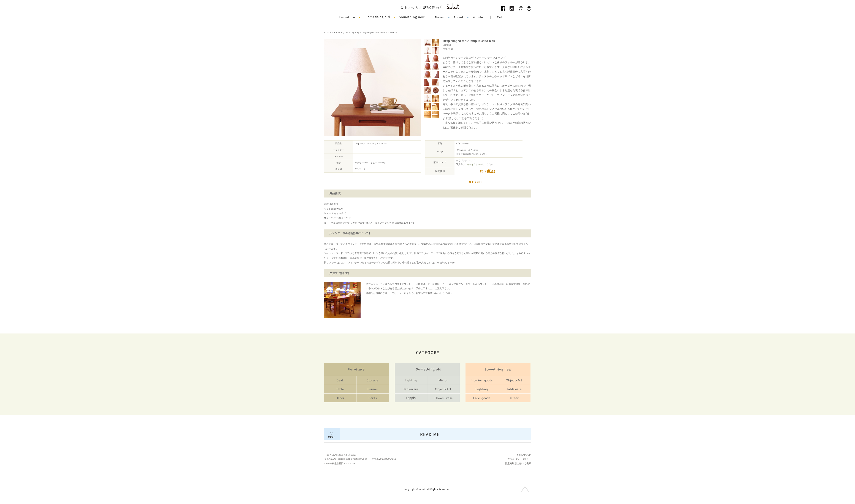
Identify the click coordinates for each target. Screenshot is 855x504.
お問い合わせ (524, 455)
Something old (341, 32)
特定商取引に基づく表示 (518, 463)
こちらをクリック (473, 164)
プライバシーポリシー (519, 459)
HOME (327, 32)
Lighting (355, 32)
